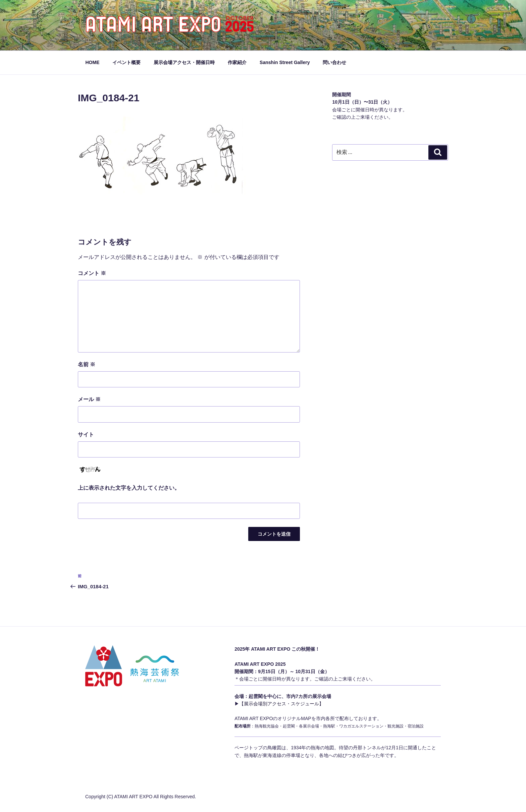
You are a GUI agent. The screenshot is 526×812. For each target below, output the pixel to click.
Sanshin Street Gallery (285, 62)
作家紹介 (237, 62)
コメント (92, 273)
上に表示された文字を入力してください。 (129, 488)
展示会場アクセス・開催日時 (184, 62)
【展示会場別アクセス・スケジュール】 (281, 704)
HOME (93, 62)
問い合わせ (334, 62)
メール (89, 399)
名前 (87, 364)
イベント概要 (126, 62)
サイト (86, 435)
